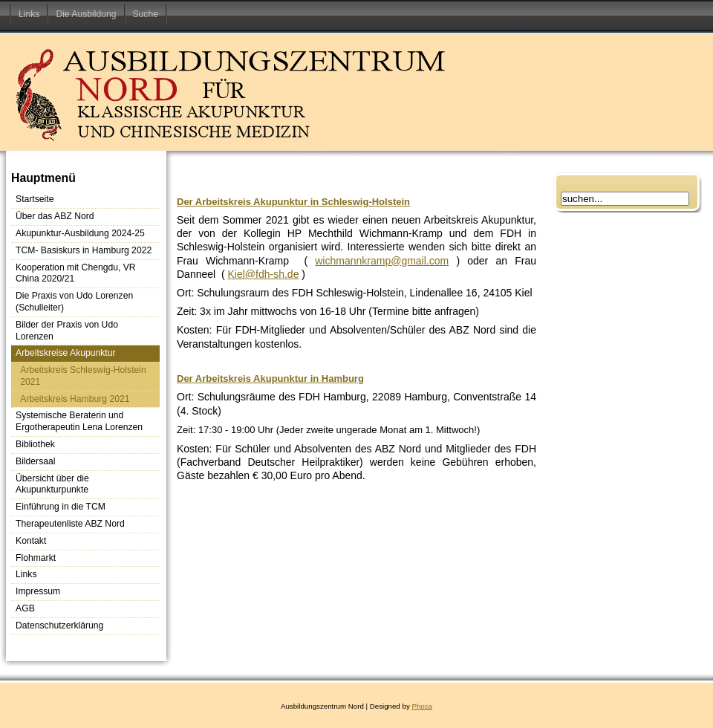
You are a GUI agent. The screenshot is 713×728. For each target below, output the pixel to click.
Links (29, 14)
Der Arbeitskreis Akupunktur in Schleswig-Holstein (293, 202)
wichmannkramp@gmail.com (382, 261)
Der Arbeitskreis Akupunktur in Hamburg (270, 378)
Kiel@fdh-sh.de (263, 274)
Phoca (422, 706)
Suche (146, 14)
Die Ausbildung (86, 14)
